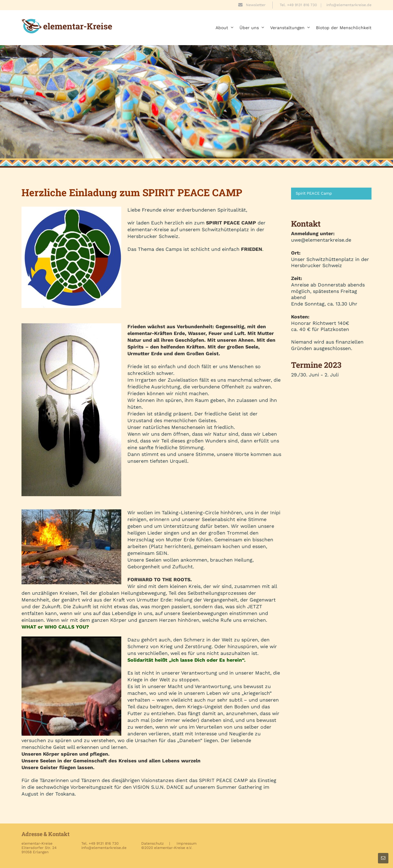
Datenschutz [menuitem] (152, 843)
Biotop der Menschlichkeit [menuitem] (344, 28)
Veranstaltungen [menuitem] (290, 28)
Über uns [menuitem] (252, 28)
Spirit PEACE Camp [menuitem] (314, 193)
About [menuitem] (224, 28)
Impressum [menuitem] (187, 843)
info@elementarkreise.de (349, 5)
